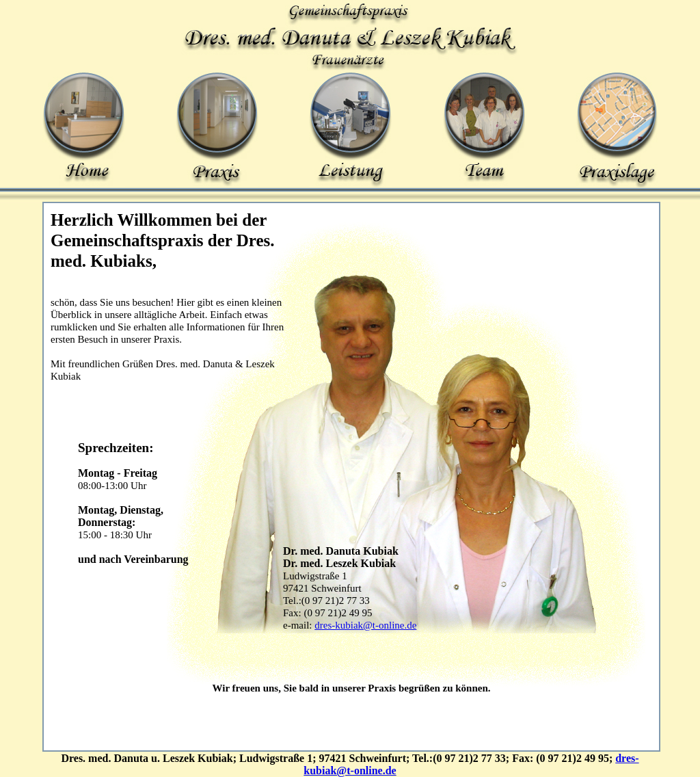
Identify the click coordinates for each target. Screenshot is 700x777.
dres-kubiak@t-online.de (365, 625)
